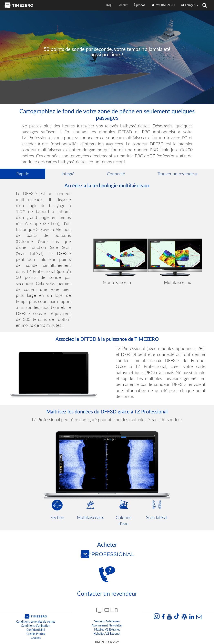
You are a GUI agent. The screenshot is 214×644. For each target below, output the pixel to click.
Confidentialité (36, 630)
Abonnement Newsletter (107, 625)
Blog (109, 5)
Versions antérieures (107, 621)
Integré (68, 174)
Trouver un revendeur (178, 174)
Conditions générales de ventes (36, 621)
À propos (139, 5)
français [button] (190, 5)
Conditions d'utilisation (36, 626)
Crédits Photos (36, 634)
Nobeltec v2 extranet (107, 634)
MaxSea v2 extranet (107, 629)
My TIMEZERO (163, 5)
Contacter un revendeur (107, 593)
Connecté (116, 174)
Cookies (36, 638)
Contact (123, 5)
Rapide (23, 174)
